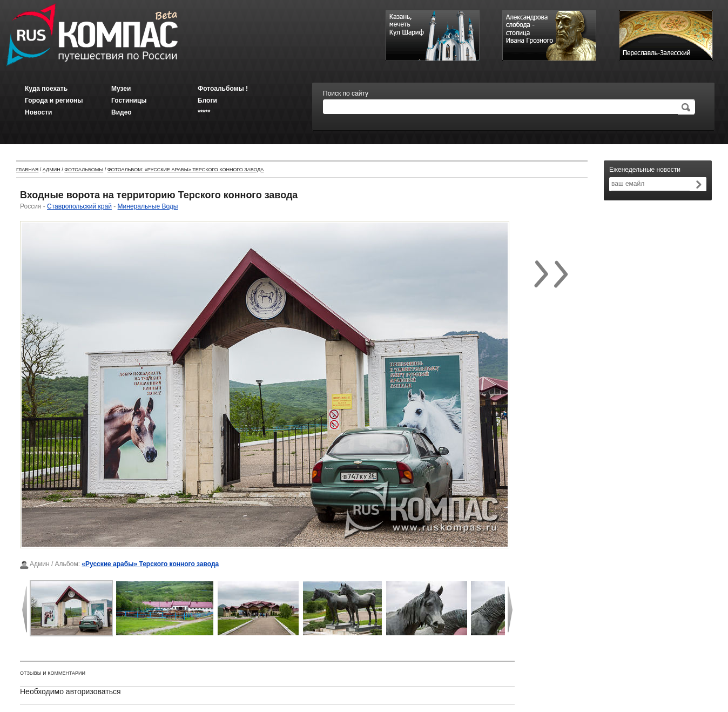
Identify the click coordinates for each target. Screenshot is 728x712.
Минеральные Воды (148, 206)
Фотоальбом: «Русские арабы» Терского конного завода (186, 170)
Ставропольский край (79, 206)
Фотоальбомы (84, 170)
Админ (52, 170)
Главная (27, 170)
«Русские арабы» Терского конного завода (150, 564)
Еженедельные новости (645, 170)
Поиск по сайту (346, 93)
